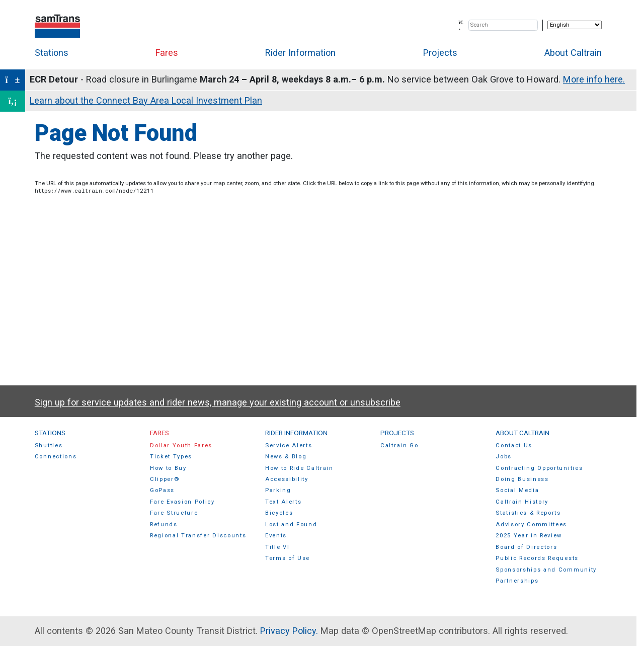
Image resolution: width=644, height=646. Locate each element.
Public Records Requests (537, 558)
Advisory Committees (531, 524)
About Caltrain (573, 53)
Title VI (277, 547)
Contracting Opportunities (539, 468)
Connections (56, 457)
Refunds (164, 524)
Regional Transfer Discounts (198, 536)
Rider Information (300, 53)
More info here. (594, 79)
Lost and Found (291, 524)
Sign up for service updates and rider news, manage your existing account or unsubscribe (218, 402)
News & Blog (286, 457)
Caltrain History (522, 502)
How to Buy (168, 468)
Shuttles (49, 446)
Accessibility (287, 479)
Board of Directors (526, 547)
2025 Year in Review (529, 536)
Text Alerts (284, 502)
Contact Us (514, 446)
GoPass (162, 490)
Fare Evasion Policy (182, 502)
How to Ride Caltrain (299, 468)
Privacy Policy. (289, 631)
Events (276, 536)
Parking (278, 490)
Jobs (504, 457)
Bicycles (279, 513)
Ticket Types (171, 457)
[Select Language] (575, 25)
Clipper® (165, 479)
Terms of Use (288, 558)
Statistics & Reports (528, 513)
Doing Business (522, 479)
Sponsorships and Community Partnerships (546, 575)
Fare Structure (174, 513)
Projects (440, 53)
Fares (167, 53)
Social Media (517, 490)
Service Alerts (289, 446)
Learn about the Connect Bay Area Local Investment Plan (146, 100)
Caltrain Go (399, 446)
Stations (52, 53)
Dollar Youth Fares (181, 446)
